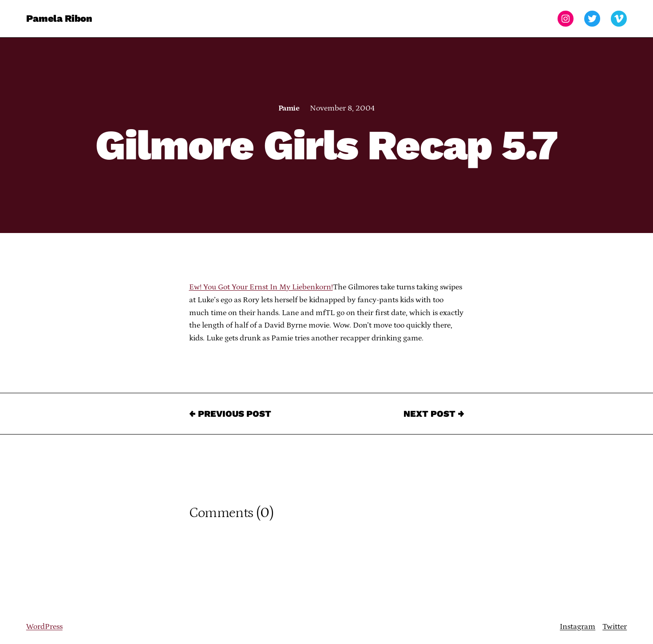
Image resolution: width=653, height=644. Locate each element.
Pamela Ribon (59, 18)
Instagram (578, 627)
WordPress (44, 627)
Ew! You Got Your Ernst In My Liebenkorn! (261, 287)
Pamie (289, 108)
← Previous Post (230, 414)
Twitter (615, 627)
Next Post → (434, 414)
